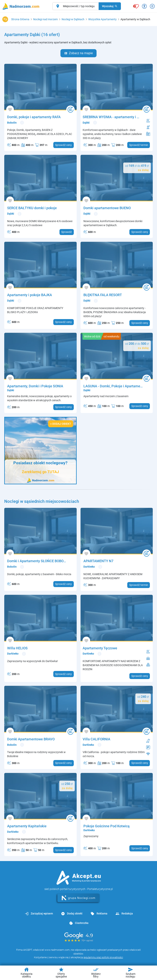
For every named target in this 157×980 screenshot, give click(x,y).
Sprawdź (67, 232)
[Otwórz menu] (152, 6)
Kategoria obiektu (27, 972)
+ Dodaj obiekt (61, 424)
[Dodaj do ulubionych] (10, 109)
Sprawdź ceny (63, 145)
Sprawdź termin (139, 145)
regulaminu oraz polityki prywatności (103, 957)
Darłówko (89, 567)
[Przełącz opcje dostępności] (144, 6)
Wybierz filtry (96, 972)
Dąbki (86, 123)
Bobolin (12, 123)
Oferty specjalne (61, 972)
